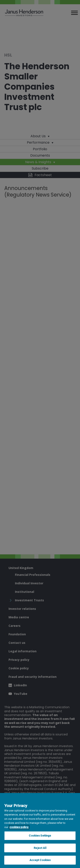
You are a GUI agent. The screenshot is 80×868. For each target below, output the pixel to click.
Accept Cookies (40, 860)
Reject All (40, 848)
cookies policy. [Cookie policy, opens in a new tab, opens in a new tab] (19, 827)
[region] (40, 830)
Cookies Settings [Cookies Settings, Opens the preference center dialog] (40, 836)
